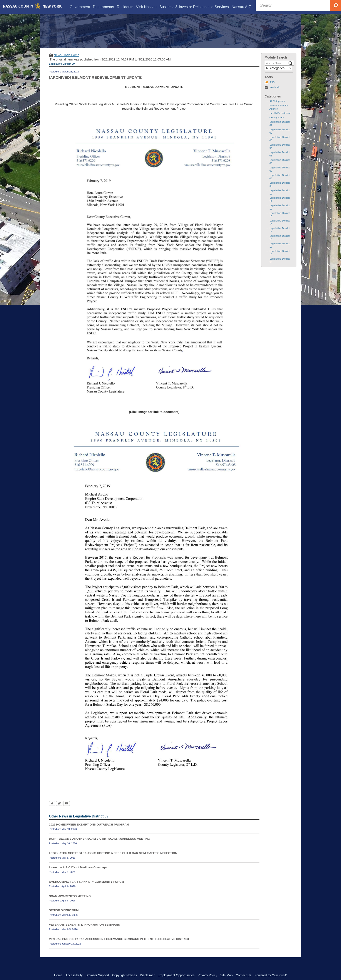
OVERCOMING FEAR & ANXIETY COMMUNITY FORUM (86, 888)
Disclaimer (147, 975)
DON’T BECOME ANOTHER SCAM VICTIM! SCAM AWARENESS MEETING (99, 845)
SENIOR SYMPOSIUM (64, 917)
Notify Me (275, 93)
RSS (272, 89)
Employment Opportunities (176, 975)
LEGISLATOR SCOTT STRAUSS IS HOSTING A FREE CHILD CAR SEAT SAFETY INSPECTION (113, 859)
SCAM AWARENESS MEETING (70, 902)
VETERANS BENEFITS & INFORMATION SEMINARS (84, 931)
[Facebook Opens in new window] (52, 810)
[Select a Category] (278, 74)
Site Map (226, 975)
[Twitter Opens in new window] (59, 810)
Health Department (280, 119)
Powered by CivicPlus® (271, 975)
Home (58, 975)
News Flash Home (67, 61)
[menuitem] (80, 7)
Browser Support (97, 975)
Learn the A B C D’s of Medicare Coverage (78, 874)
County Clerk (277, 124)
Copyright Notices (125, 975)
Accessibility (74, 975)
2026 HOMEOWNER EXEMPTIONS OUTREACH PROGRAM (89, 831)
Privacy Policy (207, 975)
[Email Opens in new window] (67, 810)
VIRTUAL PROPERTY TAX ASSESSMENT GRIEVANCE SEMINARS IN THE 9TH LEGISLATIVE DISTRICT (119, 945)
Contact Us (243, 975)
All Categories (277, 107)
